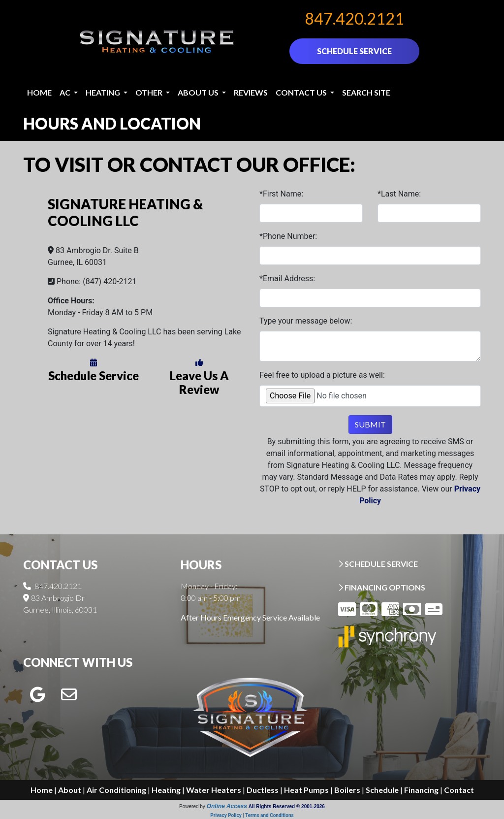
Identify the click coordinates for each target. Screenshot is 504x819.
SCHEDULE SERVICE (354, 51)
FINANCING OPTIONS (382, 587)
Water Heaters (214, 790)
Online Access (227, 806)
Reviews (251, 92)
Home (39, 92)
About (70, 790)
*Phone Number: (288, 236)
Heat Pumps (306, 790)
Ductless (263, 790)
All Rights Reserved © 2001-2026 (287, 806)
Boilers (347, 790)
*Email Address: (287, 278)
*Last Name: (399, 194)
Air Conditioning (116, 790)
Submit (370, 424)
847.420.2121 (354, 18)
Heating (166, 790)
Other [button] (150, 92)
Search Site (366, 92)
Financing (421, 790)
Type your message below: (306, 321)
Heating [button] (104, 92)
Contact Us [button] (302, 92)
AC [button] (66, 92)
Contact (459, 790)
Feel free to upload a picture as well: (322, 375)
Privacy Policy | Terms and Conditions (252, 815)
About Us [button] (199, 92)
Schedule (382, 790)
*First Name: (281, 194)
